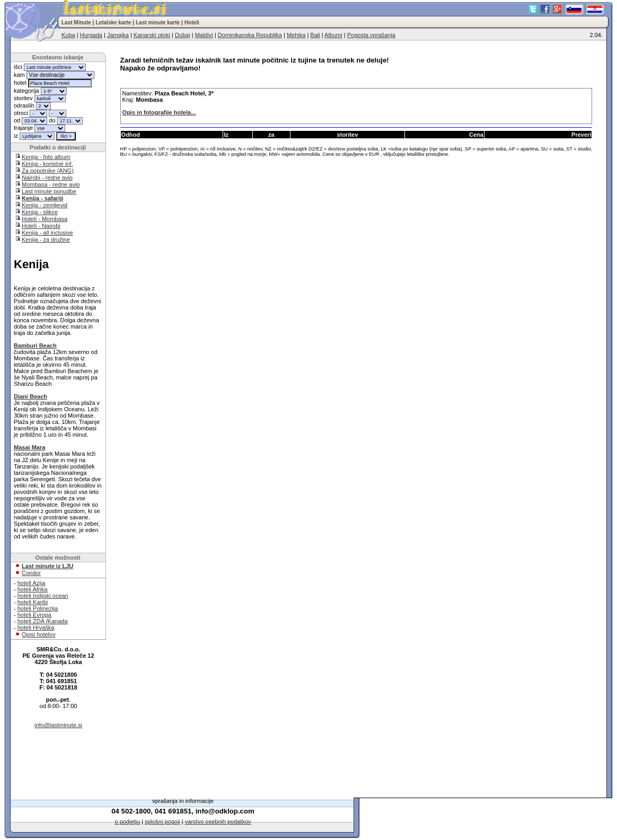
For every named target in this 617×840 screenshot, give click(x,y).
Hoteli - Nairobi (41, 226)
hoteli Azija (32, 583)
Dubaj (183, 35)
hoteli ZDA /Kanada (43, 621)
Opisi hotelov (39, 634)
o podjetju (127, 821)
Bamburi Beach (35, 346)
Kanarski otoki (152, 35)
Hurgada (91, 35)
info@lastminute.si (58, 725)
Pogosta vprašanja (371, 35)
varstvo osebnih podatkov (218, 821)
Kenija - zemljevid (45, 205)
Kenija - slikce (40, 212)
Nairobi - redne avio (47, 178)
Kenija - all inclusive (47, 233)
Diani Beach (30, 396)
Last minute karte (158, 23)
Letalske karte (114, 23)
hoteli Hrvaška (36, 627)
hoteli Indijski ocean (43, 596)
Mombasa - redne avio (51, 184)
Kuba (68, 35)
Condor (31, 573)
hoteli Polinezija (38, 608)
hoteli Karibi (33, 602)
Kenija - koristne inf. (47, 164)
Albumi (333, 35)
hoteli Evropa (34, 615)
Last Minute (76, 23)
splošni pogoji (162, 821)
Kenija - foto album (46, 157)
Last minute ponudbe (49, 191)
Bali (315, 35)
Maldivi (204, 35)
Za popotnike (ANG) (48, 171)
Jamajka (118, 35)
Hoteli (192, 23)
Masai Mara (29, 447)
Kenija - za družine (46, 240)
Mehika (296, 35)
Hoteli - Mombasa (45, 219)
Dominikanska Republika (250, 35)
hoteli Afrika (33, 589)
